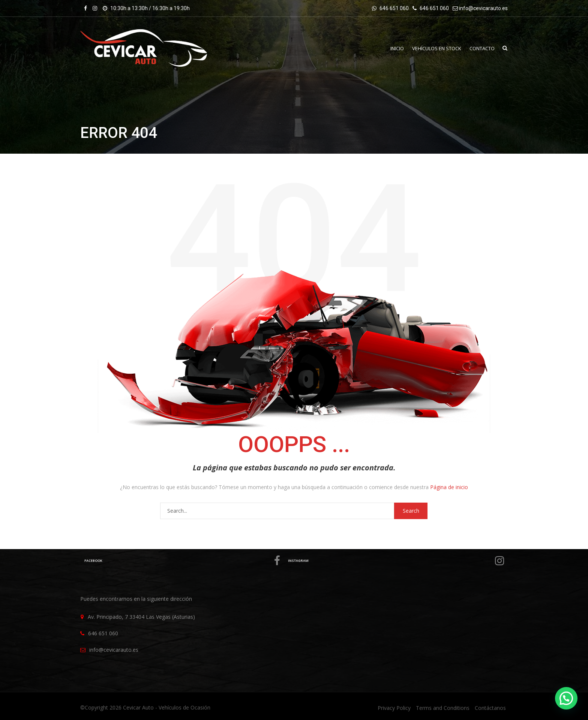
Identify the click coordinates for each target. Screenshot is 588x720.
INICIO (393, 48)
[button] (566, 698)
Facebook (184, 561)
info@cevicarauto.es (483, 8)
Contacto (481, 48)
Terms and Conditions (443, 708)
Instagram (397, 561)
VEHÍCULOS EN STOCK (434, 48)
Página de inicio (449, 487)
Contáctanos (490, 708)
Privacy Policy (394, 708)
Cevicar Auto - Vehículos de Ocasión (167, 707)
